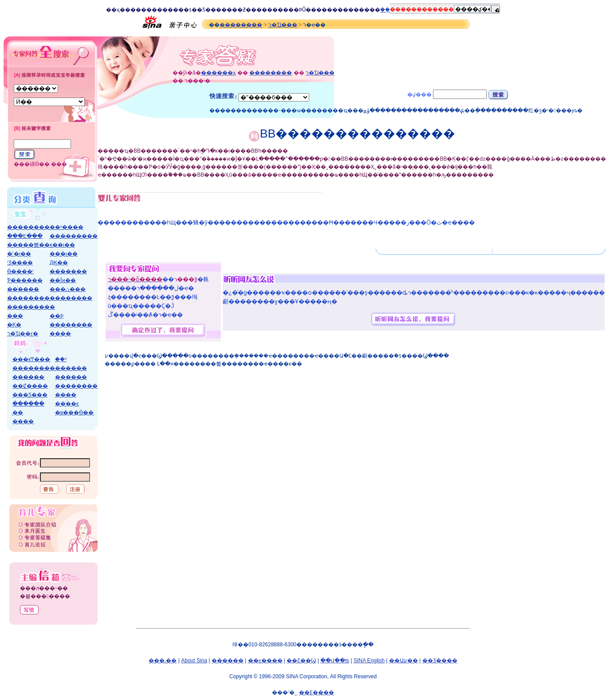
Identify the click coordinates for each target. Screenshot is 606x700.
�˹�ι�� (19, 254)
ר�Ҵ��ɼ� (23, 334)
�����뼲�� (28, 245)
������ (71, 368)
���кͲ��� (31, 359)
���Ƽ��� (30, 395)
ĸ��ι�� (62, 245)
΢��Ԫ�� (59, 263)
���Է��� (25, 236)
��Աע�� (403, 661)
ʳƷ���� (20, 263)
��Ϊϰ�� (63, 280)
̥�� (18, 413)
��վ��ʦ (335, 661)
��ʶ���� (67, 227)
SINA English (369, 661)
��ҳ (113, 10)
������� (68, 271)
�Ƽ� (204, 10)
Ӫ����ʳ (20, 271)
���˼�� (163, 661)
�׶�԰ (52, 307)
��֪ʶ (61, 359)
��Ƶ (239, 10)
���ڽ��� (68, 289)
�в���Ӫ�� (74, 413)
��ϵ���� (265, 661)
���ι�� (64, 254)
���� (130, 10)
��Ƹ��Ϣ (301, 661)
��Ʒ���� (440, 661)
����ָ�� (28, 404)
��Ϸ (295, 10)
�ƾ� (190, 10)
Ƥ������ (25, 280)
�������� (241, 25)
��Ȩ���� (317, 692)
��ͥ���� (23, 289)
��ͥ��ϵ (67, 404)
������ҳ (218, 73)
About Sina (194, 661)
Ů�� (309, 10)
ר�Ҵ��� (283, 25)
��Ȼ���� (30, 386)
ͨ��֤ (385, 10)
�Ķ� (14, 325)
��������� (74, 236)
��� (15, 316)
